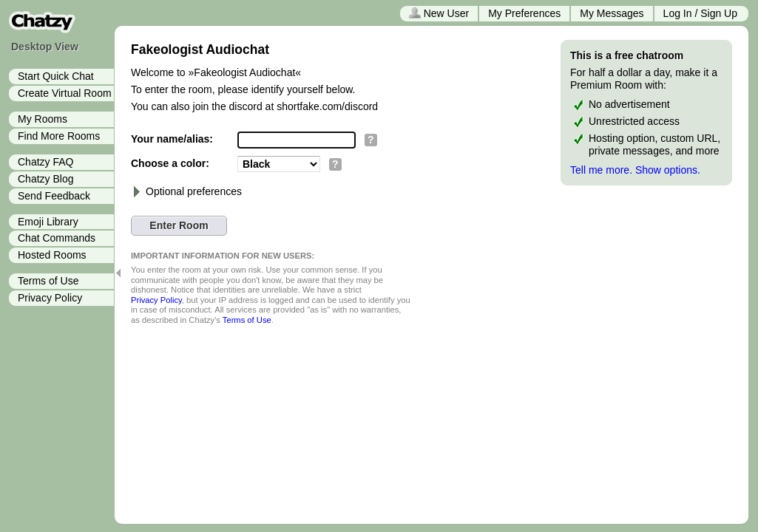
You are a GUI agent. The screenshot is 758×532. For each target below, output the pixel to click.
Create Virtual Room (65, 93)
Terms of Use (48, 281)
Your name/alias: (172, 139)
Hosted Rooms (52, 255)
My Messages (612, 13)
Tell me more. (601, 170)
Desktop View (45, 47)
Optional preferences (186, 191)
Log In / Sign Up (700, 13)
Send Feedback (54, 196)
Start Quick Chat (56, 76)
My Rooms (43, 119)
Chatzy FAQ (45, 162)
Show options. (668, 170)
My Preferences (524, 13)
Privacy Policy (50, 298)
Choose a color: (170, 163)
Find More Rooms (59, 136)
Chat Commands (57, 238)
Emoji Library (48, 222)
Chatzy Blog (45, 179)
